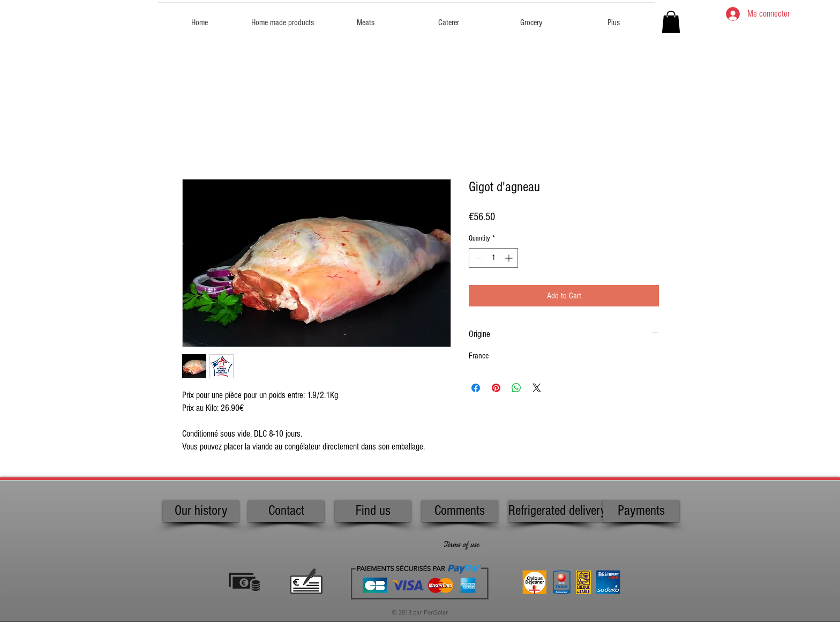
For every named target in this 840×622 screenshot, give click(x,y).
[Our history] (201, 511)
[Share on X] (537, 388)
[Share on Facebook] (476, 388)
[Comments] (460, 511)
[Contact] (286, 511)
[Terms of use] (461, 545)
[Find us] (373, 511)
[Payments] (641, 511)
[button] (671, 22)
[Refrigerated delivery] (557, 511)
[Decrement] (477, 258)
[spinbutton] (493, 258)
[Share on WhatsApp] (516, 388)
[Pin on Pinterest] (496, 388)
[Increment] (510, 258)
